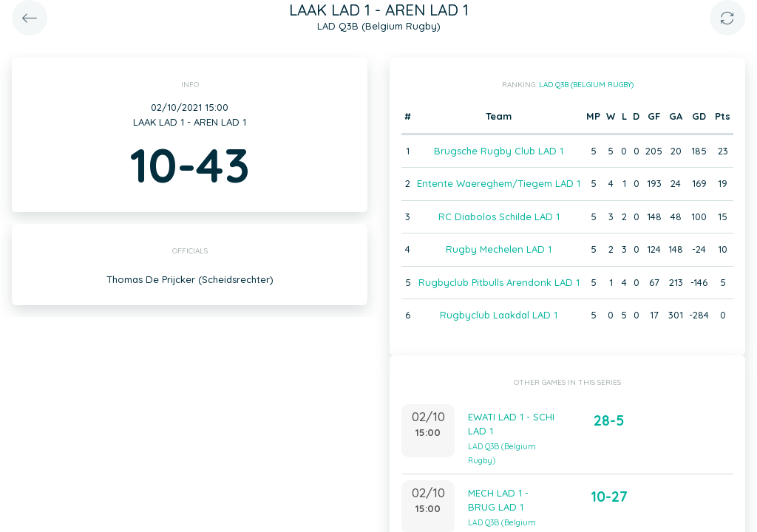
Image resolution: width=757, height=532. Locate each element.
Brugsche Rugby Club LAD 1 (499, 151)
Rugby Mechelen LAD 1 (499, 249)
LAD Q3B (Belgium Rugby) (586, 85)
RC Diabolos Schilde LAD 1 (499, 216)
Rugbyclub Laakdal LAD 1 (499, 315)
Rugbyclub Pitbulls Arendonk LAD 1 (499, 282)
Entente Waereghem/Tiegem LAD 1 (499, 183)
